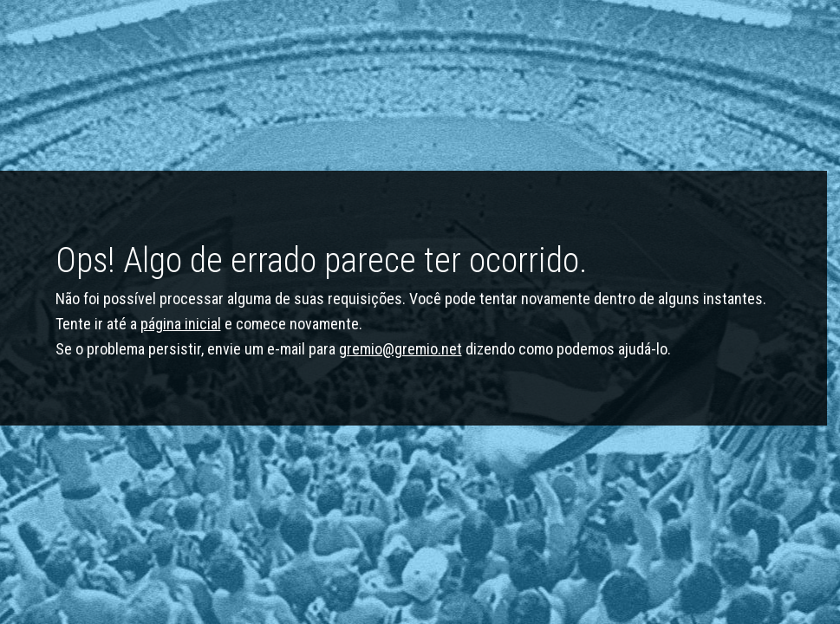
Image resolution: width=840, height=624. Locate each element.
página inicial (181, 324)
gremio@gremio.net (400, 349)
